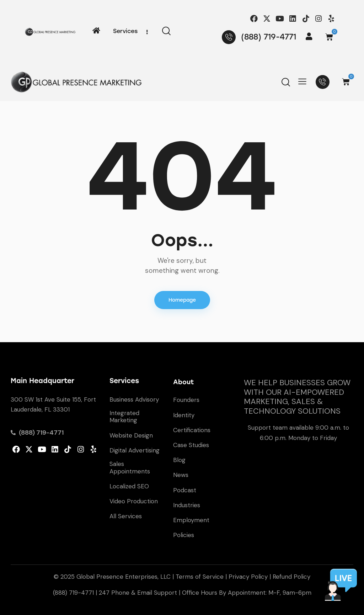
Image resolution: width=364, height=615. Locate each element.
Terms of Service (200, 577)
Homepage (182, 300)
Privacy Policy (248, 577)
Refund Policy (291, 577)
